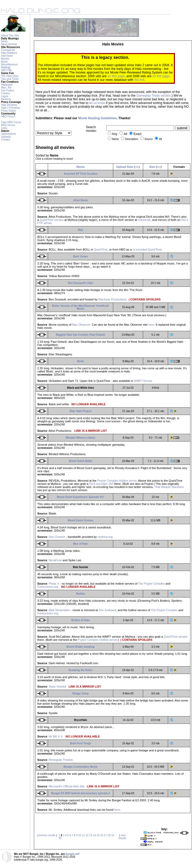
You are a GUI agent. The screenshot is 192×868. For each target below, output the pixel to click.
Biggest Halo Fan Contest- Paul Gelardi (81, 335)
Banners (6, 99)
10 (80, 835)
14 (94, 835)
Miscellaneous (9, 64)
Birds (81, 361)
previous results (46, 835)
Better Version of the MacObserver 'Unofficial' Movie (81, 307)
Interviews (7, 56)
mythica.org (105, 537)
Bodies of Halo (81, 620)
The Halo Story (10, 76)
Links (4, 128)
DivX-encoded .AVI (101, 484)
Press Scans (8, 111)
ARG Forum (8, 125)
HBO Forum (8, 116)
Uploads (6, 137)
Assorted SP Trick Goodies (81, 174)
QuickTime (101, 250)
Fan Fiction (7, 90)
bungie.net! (73, 854)
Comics (5, 93)
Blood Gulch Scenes (81, 520)
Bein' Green (81, 256)
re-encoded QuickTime (147, 250)
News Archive (9, 44)
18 (109, 835)
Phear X (54, 584)
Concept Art (8, 50)
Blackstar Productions (112, 299)
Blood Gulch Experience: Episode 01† (81, 497)
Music (4, 62)
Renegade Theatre (61, 760)
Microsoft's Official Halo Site (66, 786)
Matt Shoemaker (59, 610)
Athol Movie (81, 200)
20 (60, 838)
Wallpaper (7, 85)
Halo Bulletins (9, 53)
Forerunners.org (48, 587)
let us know (97, 103)
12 (87, 835)
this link (139, 80)
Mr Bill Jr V (55, 736)
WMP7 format (143, 381)
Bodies (81, 594)
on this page (116, 76)
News (4, 41)
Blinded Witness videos (81, 438)
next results (122, 837)
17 (105, 835)
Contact (6, 140)
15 (98, 835)
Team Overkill (57, 687)
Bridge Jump (81, 693)
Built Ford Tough (81, 743)
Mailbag (6, 67)
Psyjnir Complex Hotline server (117, 481)
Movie (81, 167)
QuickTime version (52, 220)
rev (137, 167)
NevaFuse (55, 560)
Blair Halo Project (81, 411)
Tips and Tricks (10, 79)
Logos (5, 96)
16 (102, 835)
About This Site (10, 36)
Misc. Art (6, 88)
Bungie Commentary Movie (81, 767)
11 (83, 835)
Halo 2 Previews (11, 108)
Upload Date (125, 167)
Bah (81, 230)
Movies (5, 59)
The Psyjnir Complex (151, 584)
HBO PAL (7, 70)
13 (91, 835)
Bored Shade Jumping (81, 647)
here (151, 325)
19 (113, 835)
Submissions (9, 134)
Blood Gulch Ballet (81, 461)
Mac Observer (81, 325)
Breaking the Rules (81, 670)
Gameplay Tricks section (154, 96)
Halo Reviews (9, 105)
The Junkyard (107, 610)
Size (152, 167)
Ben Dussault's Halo (80, 283)
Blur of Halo (81, 544)
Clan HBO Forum (11, 122)
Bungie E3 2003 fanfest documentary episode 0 (81, 793)
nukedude (144, 220)
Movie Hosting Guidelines (98, 118)
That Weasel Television (169, 487)
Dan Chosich (57, 537)
